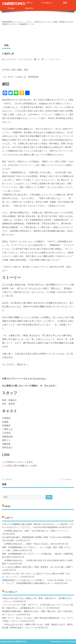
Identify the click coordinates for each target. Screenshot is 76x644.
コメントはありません (53, 59)
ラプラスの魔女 (65, 479)
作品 (65, 3)
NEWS (8, 506)
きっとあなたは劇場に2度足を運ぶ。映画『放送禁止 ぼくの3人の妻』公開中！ (38, 567)
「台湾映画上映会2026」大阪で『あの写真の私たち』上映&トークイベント (36, 531)
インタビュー (47, 3)
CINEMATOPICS (13, 4)
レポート (29, 3)
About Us (29, 8)
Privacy (11, 8)
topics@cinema (10, 59)
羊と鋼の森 (8, 479)
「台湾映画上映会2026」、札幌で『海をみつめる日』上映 (28, 544)
